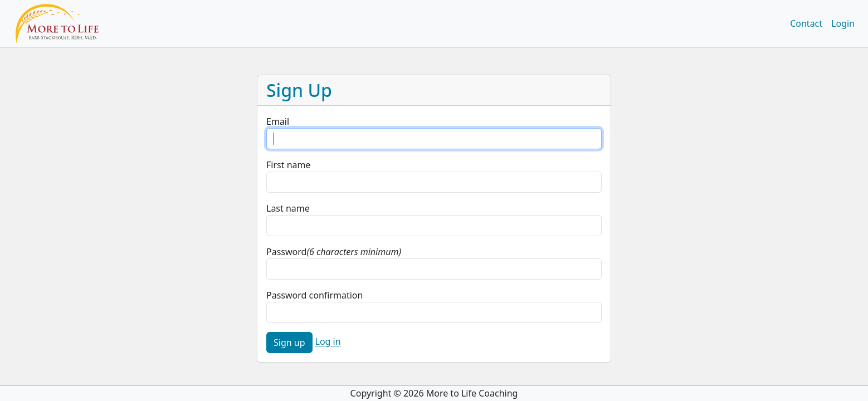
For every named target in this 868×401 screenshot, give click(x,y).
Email (278, 121)
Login (843, 23)
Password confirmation (314, 295)
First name (289, 165)
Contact (806, 23)
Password (286, 252)
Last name (288, 208)
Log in (328, 342)
